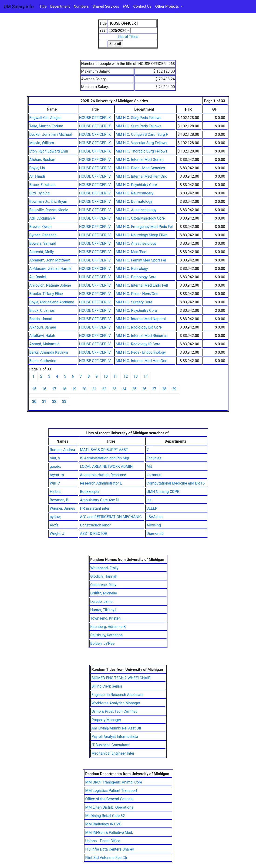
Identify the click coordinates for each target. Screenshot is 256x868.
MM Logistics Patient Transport (111, 791)
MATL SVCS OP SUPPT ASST (104, 450)
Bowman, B (59, 500)
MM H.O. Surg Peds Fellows (139, 118)
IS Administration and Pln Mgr (105, 458)
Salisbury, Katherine (106, 635)
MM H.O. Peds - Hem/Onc (137, 294)
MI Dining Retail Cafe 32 (105, 816)
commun (154, 475)
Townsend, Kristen (106, 618)
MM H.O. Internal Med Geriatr (140, 160)
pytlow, (56, 517)
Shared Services (106, 6)
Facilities (154, 458)
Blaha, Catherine (43, 361)
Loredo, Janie (101, 602)
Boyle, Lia (37, 168)
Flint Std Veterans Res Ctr (106, 858)
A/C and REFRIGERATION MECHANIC (111, 517)
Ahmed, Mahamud (44, 344)
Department (60, 6)
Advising (154, 525)
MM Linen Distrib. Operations (109, 807)
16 (44, 389)
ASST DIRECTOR (94, 534)
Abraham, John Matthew (50, 260)
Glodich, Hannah (104, 576)
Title (43, 6)
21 (94, 389)
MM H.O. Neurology (132, 269)
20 (84, 389)
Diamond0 (155, 534)
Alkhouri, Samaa (43, 327)
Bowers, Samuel (43, 243)
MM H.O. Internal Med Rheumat (142, 336)
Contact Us (143, 6)
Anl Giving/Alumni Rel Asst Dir (116, 728)
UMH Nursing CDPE (163, 492)
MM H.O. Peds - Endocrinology (141, 352)
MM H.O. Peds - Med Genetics (140, 168)
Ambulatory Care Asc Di (100, 500)
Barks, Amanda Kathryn (49, 352)
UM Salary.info (19, 7)
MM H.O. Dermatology (134, 202)
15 (34, 389)
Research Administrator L (101, 483)
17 (54, 389)
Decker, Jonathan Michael (51, 134)
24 (124, 389)
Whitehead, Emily (104, 568)
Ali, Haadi (37, 176)
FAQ (126, 6)
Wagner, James (62, 508)
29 (174, 389)
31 (44, 402)
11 (116, 376)
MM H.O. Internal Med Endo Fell (142, 285)
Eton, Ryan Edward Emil (49, 151)
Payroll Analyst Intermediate (115, 737)
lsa (149, 500)
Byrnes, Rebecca (43, 235)
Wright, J (57, 534)
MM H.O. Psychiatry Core (136, 185)
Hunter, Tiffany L (104, 610)
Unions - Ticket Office (103, 841)
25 (134, 389)
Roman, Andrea (62, 450)
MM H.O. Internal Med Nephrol (141, 319)
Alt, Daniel (38, 277)
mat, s (55, 458)
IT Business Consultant (110, 745)
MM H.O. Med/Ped (131, 252)
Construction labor (95, 525)
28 (164, 389)
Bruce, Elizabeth (42, 185)
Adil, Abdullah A (42, 218)
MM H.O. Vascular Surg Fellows (142, 143)
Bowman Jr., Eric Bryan (48, 202)
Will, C (55, 483)
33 (64, 402)
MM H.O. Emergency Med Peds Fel (144, 227)
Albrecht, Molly (42, 252)
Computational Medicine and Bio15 (176, 483)
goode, (55, 466)
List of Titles (128, 37)
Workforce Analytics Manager (116, 703)
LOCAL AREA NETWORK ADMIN (106, 466)
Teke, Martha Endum (46, 126)
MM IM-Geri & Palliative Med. (109, 832)
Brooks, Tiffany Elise (46, 294)
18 (64, 389)
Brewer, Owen (40, 227)
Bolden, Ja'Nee (103, 643)
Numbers (81, 6)
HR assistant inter (95, 508)
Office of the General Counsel (109, 799)
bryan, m (57, 475)
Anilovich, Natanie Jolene (50, 285)
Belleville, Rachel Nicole (49, 210)
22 (104, 389)
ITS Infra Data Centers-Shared (110, 849)
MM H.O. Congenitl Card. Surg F (142, 134)
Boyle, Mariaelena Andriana (52, 302)
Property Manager (106, 720)
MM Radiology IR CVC (103, 824)
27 (154, 389)
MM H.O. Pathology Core (136, 277)
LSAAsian (155, 517)
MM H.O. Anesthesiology (136, 210)
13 (136, 376)
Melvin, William (42, 143)
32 (54, 402)
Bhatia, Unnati (41, 319)
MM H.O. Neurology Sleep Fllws (142, 235)
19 (74, 389)
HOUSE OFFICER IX (95, 118)
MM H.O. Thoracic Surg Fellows (141, 151)
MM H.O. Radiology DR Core (139, 327)
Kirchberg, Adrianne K (108, 627)
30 (34, 402)
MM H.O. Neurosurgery (135, 193)
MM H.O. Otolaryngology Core (140, 218)
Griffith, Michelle (104, 593)
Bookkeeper (90, 492)
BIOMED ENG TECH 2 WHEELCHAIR (121, 678)
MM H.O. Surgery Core (134, 302)
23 (114, 389)
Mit (149, 466)
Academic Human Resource (103, 475)
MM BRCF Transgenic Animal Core (114, 782)
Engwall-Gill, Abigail (45, 118)
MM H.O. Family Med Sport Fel (141, 260)
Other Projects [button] (168, 6)
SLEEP (152, 508)
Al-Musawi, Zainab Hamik (50, 269)
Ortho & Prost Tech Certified (115, 711)
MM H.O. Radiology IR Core (138, 344)
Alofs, (54, 525)
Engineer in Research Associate (118, 695)
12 (126, 376)
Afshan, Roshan (42, 160)
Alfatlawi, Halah (42, 336)
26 (144, 389)
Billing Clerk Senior (107, 686)
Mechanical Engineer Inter (113, 753)
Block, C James (42, 310)
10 (106, 376)
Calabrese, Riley (103, 585)
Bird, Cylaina (39, 193)
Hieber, (56, 492)
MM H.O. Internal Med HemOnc (141, 176)
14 (146, 376)
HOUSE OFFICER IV (95, 160)
